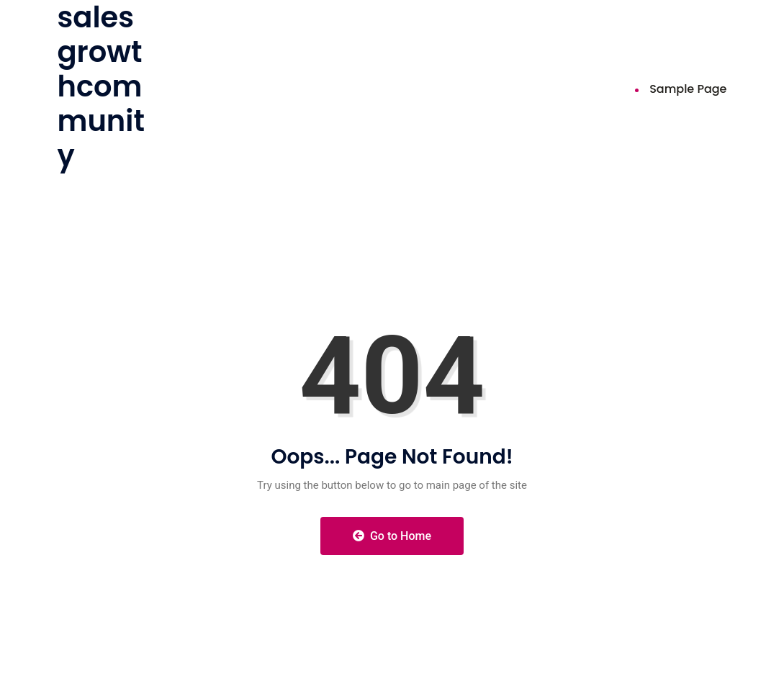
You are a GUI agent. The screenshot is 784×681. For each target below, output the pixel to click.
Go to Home (392, 536)
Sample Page (688, 89)
